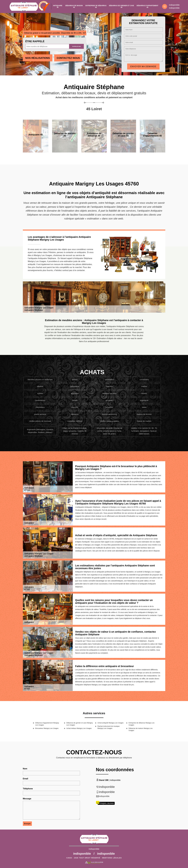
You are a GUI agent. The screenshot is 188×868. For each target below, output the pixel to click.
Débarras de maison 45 (74, 6)
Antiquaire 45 (58, 6)
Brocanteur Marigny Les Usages (47, 728)
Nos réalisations (38, 58)
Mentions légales (112, 858)
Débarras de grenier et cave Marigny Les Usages (80, 724)
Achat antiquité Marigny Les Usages (111, 723)
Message (27, 799)
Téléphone (28, 789)
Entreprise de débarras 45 (96, 6)
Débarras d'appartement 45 (147, 6)
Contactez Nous (68, 58)
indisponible (174, 5)
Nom (25, 769)
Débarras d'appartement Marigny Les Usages (47, 724)
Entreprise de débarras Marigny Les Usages (142, 724)
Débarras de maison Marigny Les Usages (141, 729)
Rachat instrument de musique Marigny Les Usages (109, 727)
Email (26, 779)
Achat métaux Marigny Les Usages (79, 728)
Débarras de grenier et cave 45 (121, 6)
